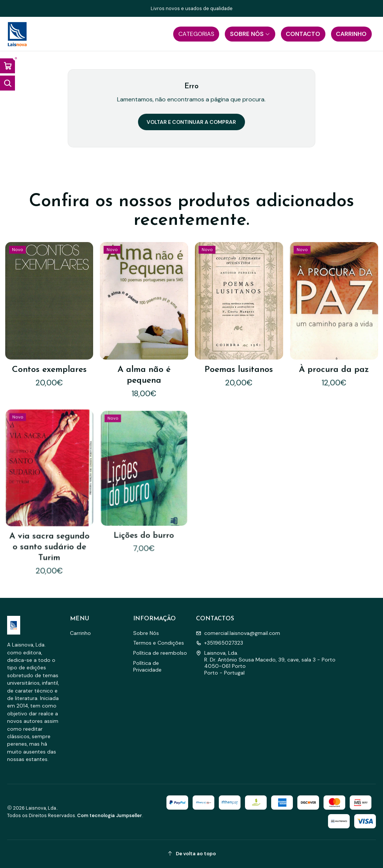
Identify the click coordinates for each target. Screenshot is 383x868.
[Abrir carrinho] (7, 66)
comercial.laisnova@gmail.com (238, 633)
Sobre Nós (146, 633)
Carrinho (80, 633)
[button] (196, 34)
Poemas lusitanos (239, 353)
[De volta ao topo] (192, 854)
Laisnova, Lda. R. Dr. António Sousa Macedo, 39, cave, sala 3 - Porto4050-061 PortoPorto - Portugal (266, 663)
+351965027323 (220, 643)
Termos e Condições (159, 643)
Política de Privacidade (147, 666)
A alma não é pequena (144, 363)
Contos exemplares (49, 363)
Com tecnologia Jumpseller (110, 815)
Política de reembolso (160, 653)
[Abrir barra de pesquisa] (7, 83)
